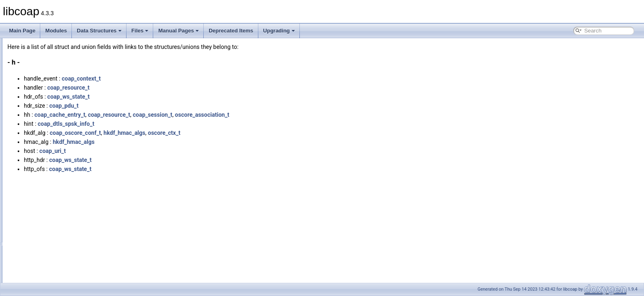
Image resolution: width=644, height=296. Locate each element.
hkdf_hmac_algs (227, 133)
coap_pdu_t (167, 106)
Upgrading (279, 31)
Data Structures (99, 31)
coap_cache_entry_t (163, 115)
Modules (56, 31)
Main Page (22, 31)
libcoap (15, 45)
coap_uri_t (155, 151)
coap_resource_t (171, 88)
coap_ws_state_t (171, 97)
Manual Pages (178, 31)
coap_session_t (255, 115)
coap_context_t (184, 79)
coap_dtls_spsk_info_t (169, 124)
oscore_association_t (305, 115)
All (30, 90)
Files (140, 31)
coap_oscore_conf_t (178, 133)
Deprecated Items (231, 31)
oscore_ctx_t (267, 133)
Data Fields (33, 81)
